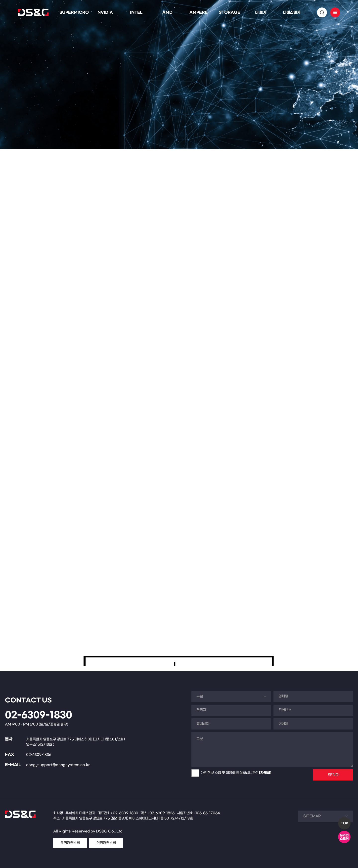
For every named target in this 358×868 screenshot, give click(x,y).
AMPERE (199, 12)
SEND (333, 775)
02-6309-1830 (39, 715)
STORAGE (229, 12)
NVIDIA (105, 12)
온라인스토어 (344, 837)
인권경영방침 (106, 843)
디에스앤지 (292, 12)
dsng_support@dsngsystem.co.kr (58, 765)
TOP (344, 823)
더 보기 (261, 12)
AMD (167, 12)
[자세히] (265, 773)
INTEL (136, 12)
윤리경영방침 (70, 843)
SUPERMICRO (74, 12)
